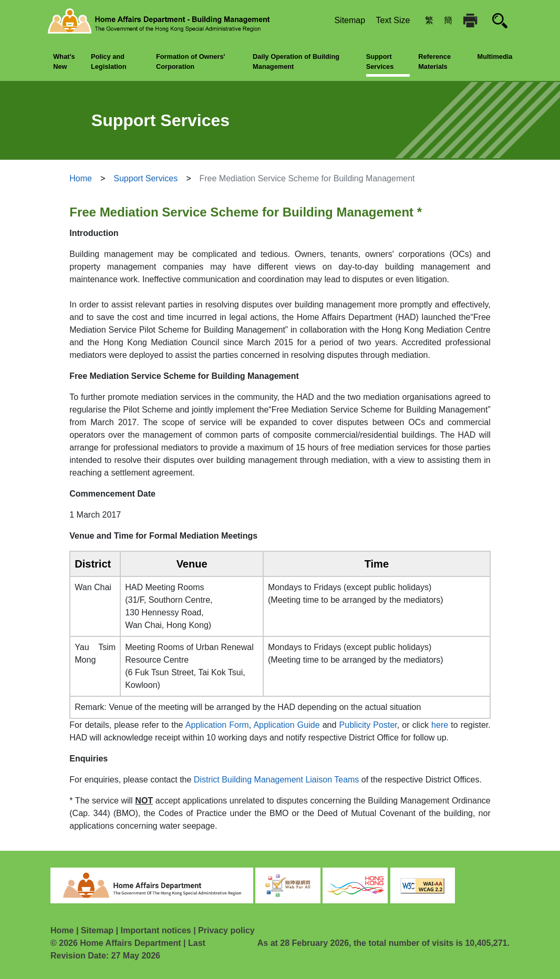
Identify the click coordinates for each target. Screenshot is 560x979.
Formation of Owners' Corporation (191, 61)
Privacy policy (226, 930)
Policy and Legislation (109, 61)
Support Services (380, 61)
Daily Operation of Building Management (296, 61)
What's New (64, 61)
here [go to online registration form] (440, 725)
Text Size (393, 20)
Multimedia (495, 56)
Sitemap (350, 20)
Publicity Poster (368, 725)
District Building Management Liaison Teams (277, 780)
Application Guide (286, 725)
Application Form (217, 725)
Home (81, 178)
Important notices (155, 930)
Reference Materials (434, 61)
